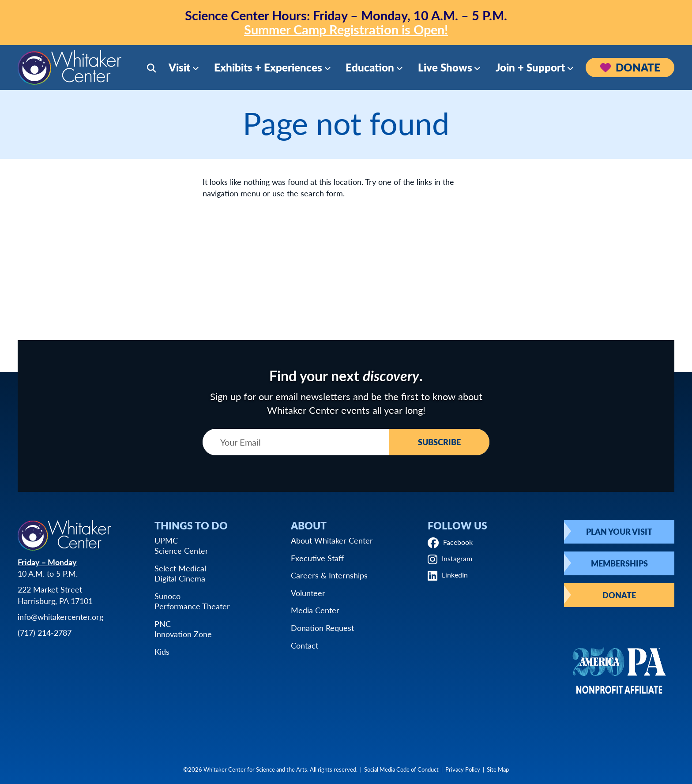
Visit (179, 67)
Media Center (315, 610)
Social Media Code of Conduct (401, 769)
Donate (630, 67)
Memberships (619, 563)
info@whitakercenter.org (60, 617)
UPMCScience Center (181, 546)
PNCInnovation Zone (183, 629)
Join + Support (530, 67)
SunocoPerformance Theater (192, 601)
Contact (305, 645)
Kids (162, 651)
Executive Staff (317, 558)
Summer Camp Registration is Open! (346, 29)
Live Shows (445, 67)
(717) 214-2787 (45, 632)
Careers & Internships (329, 575)
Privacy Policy (463, 769)
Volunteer (308, 593)
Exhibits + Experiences (268, 67)
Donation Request (322, 628)
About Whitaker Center (332, 540)
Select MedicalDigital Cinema (180, 573)
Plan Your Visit (619, 531)
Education (370, 67)
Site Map (498, 769)
